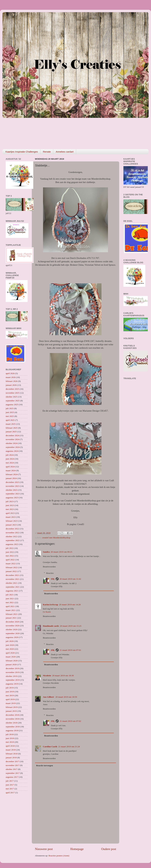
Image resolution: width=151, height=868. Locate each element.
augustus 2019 (12, 684)
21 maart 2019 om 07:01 (70, 650)
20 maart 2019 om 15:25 (71, 626)
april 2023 (10, 513)
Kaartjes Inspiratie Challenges (22, 152)
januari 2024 (11, 478)
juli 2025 (10, 408)
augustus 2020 (12, 637)
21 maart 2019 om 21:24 (69, 747)
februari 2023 (12, 521)
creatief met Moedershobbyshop (56, 538)
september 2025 (13, 401)
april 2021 (10, 606)
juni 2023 (10, 505)
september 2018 (13, 727)
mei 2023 (10, 509)
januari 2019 (11, 711)
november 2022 (13, 533)
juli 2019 (10, 688)
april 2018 (10, 746)
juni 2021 (10, 599)
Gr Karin (47, 612)
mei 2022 (10, 556)
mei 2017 (10, 789)
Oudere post (109, 849)
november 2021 (13, 579)
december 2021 (12, 575)
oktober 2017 (12, 769)
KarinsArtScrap (50, 605)
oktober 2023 (12, 490)
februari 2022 (12, 567)
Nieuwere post (44, 849)
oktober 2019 (12, 676)
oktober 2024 (12, 443)
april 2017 (10, 793)
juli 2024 (10, 455)
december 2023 (12, 482)
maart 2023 (11, 517)
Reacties (50, 573)
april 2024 (10, 467)
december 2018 (12, 715)
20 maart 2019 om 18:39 (63, 676)
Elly (53, 579)
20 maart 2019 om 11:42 (70, 579)
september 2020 (13, 633)
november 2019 (13, 672)
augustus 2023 (12, 498)
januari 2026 (11, 385)
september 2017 (13, 773)
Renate (47, 152)
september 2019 (13, 680)
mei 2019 (10, 695)
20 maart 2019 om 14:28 (70, 605)
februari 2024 (12, 474)
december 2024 (12, 435)
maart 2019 (11, 703)
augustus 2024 (12, 451)
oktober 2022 (12, 536)
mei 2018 (10, 742)
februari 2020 (12, 661)
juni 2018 (10, 738)
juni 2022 (10, 552)
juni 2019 (10, 692)
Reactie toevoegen (45, 765)
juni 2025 (10, 412)
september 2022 (13, 540)
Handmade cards (51, 626)
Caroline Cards (50, 747)
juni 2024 (10, 459)
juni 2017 (10, 785)
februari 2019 (12, 707)
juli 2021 (10, 595)
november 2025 (13, 393)
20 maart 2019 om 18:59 (66, 697)
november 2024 (13, 439)
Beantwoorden (49, 567)
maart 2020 (11, 657)
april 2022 (10, 560)
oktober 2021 (12, 583)
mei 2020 (10, 649)
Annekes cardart (65, 152)
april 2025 (10, 420)
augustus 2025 (12, 404)
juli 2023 (10, 501)
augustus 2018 (12, 730)
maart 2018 (11, 750)
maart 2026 (11, 377)
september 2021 (13, 587)
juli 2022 (10, 548)
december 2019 (12, 668)
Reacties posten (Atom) (59, 856)
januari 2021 (11, 618)
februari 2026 (12, 381)
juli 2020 (10, 641)
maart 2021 (11, 610)
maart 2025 (11, 424)
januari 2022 (11, 571)
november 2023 (13, 486)
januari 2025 (11, 432)
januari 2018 (11, 758)
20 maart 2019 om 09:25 (61, 552)
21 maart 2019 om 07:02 (70, 721)
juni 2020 (10, 645)
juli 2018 (10, 734)
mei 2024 (10, 463)
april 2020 (10, 653)
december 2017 (12, 761)
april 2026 (10, 373)
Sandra (46, 552)
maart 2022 (11, 564)
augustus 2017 (12, 777)
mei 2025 (10, 416)
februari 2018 (12, 754)
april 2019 (10, 699)
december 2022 (12, 529)
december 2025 (12, 389)
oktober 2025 (12, 397)
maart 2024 (11, 470)
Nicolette (47, 676)
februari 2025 (12, 428)
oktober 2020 (12, 629)
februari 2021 (12, 614)
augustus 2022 (12, 544)
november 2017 (13, 765)
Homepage (77, 849)
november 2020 (13, 626)
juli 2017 (10, 781)
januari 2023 (11, 525)
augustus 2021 (12, 591)
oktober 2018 (12, 723)
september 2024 (13, 447)
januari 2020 (11, 664)
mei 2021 (10, 602)
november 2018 (13, 719)
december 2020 (12, 622)
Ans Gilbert (49, 697)
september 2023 (13, 494)
